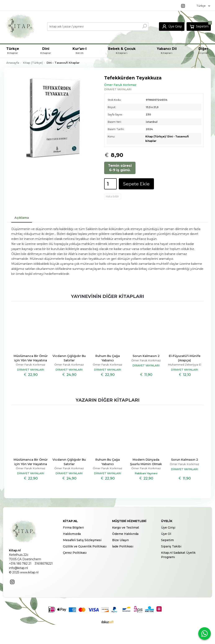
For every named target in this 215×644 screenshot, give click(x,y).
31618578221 (44, 564)
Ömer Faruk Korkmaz (31, 365)
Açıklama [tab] (22, 218)
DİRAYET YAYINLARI (31, 370)
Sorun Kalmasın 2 (146, 356)
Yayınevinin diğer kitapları (108, 296)
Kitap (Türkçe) (155, 136)
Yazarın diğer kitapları (108, 400)
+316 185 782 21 (20, 564)
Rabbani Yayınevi (146, 473)
